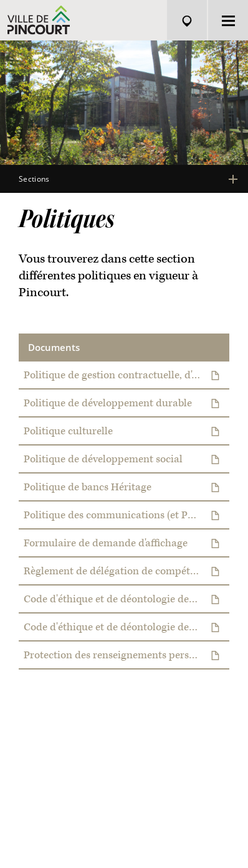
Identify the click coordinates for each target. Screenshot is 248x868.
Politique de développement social (127, 460)
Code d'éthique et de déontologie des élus (127, 600)
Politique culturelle (127, 432)
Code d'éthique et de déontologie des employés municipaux (127, 628)
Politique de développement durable (127, 404)
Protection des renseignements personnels (127, 656)
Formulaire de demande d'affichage (127, 544)
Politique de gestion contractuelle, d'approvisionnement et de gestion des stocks (127, 376)
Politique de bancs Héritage (127, 488)
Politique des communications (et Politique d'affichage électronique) (127, 516)
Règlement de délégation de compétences (127, 572)
